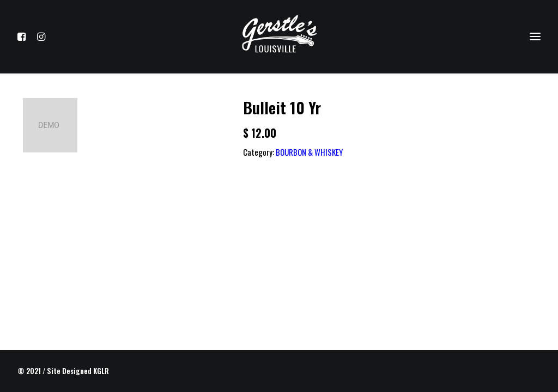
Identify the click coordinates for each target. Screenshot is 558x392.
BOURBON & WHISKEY (309, 152)
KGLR (101, 371)
